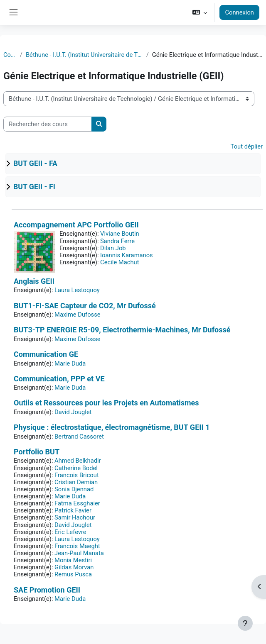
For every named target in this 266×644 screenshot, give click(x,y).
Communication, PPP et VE (59, 379)
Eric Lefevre (70, 532)
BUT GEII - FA (35, 163)
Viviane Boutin (120, 234)
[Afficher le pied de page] (245, 623)
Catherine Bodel (76, 468)
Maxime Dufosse (78, 315)
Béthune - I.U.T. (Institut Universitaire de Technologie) (84, 55)
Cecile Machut (119, 262)
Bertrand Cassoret (79, 437)
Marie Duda (70, 363)
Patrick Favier (73, 510)
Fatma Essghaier (77, 503)
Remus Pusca (73, 574)
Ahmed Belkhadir (78, 461)
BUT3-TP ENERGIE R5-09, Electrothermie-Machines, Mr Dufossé (122, 330)
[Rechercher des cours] (48, 124)
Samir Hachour (75, 517)
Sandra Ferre (117, 241)
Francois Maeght (77, 546)
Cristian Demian (76, 482)
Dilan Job (113, 248)
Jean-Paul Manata (79, 553)
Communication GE (46, 354)
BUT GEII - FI (34, 187)
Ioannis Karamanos (127, 255)
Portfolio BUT (37, 452)
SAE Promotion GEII (47, 590)
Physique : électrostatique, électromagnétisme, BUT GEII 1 (112, 427)
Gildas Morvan (74, 567)
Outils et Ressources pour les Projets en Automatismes (106, 403)
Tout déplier (247, 146)
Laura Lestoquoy (77, 290)
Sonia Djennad (74, 489)
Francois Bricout (77, 475)
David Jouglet (73, 412)
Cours (10, 55)
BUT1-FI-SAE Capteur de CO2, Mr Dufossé (85, 306)
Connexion (239, 12)
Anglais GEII (34, 281)
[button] (200, 12)
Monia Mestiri (73, 560)
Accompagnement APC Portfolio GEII (76, 225)
